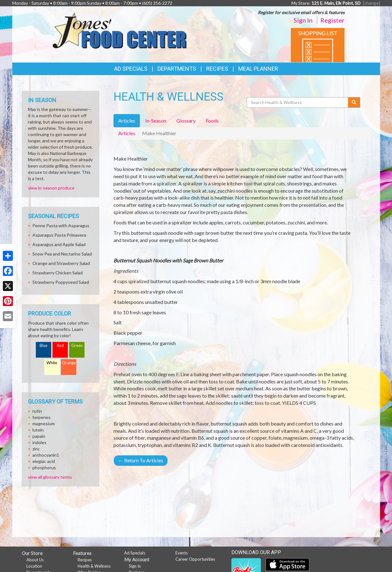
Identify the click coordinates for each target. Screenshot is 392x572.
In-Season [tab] (156, 121)
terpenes (41, 417)
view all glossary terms (50, 477)
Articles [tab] (127, 121)
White (52, 363)
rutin (37, 411)
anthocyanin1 (46, 455)
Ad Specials (131, 69)
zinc (36, 449)
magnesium (44, 423)
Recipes (217, 69)
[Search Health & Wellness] (298, 102)
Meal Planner (258, 69)
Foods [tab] (212, 121)
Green (77, 346)
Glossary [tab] (186, 121)
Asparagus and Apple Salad (59, 244)
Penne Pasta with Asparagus (61, 225)
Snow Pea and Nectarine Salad (62, 254)
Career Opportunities (195, 559)
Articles (127, 133)
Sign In (303, 20)
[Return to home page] (119, 30)
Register (332, 20)
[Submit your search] (354, 102)
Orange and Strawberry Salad (61, 263)
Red (60, 346)
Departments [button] (177, 69)
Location (34, 566)
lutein (38, 430)
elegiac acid (44, 461)
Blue (44, 346)
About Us (35, 560)
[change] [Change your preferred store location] (372, 3)
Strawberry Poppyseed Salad (61, 282)
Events (182, 553)
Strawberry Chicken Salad (58, 273)
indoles (39, 442)
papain (39, 436)
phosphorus (44, 467)
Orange (69, 363)
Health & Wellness (94, 566)
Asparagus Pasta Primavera (59, 235)
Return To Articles (141, 460)
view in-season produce (51, 188)
